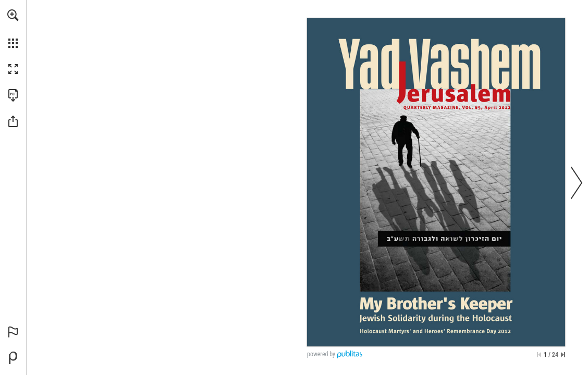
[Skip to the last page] (563, 355)
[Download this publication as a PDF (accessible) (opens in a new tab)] (13, 95)
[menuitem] (13, 29)
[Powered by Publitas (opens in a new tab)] (13, 358)
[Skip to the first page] (539, 355)
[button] (13, 15)
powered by (321, 354)
